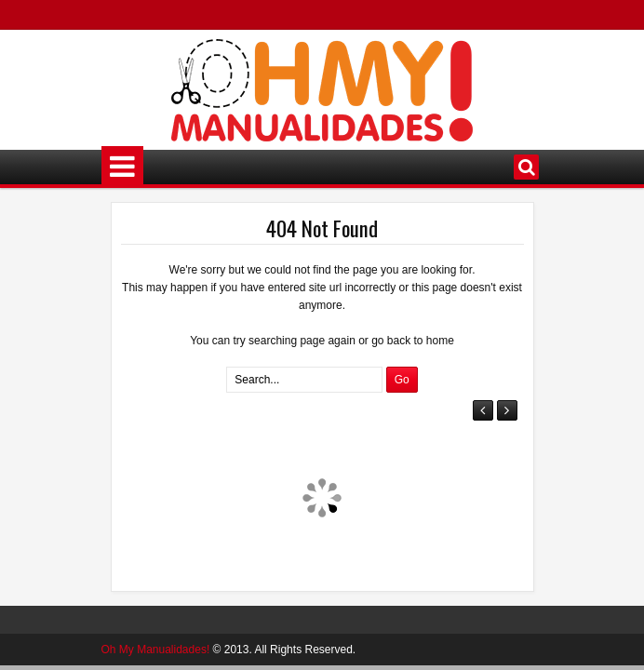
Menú (122, 167)
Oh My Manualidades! (156, 650)
